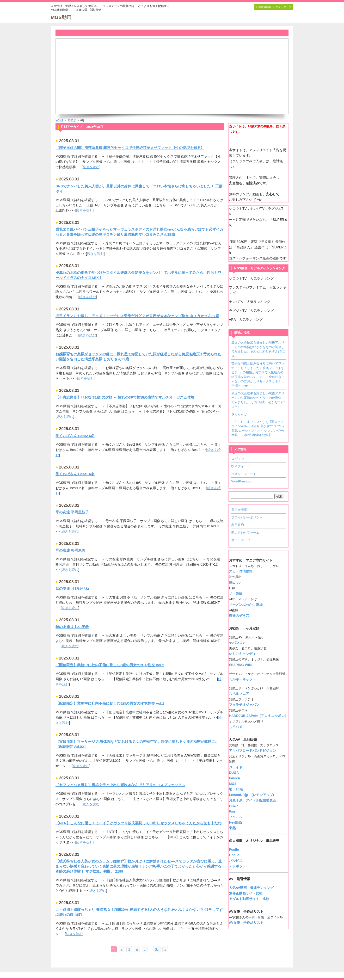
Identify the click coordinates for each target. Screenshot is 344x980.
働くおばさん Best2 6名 (75, 436)
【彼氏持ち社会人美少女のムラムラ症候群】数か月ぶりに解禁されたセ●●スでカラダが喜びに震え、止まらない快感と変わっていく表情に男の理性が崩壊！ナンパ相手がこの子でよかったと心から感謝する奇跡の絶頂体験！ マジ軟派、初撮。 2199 (139, 866)
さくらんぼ (239, 414)
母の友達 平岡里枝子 (72, 512)
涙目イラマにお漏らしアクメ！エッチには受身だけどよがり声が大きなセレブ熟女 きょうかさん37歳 (137, 316)
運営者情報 (239, 510)
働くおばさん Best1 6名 (75, 474)
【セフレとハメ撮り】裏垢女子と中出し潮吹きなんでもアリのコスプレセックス (120, 785)
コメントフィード (244, 474)
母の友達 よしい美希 (72, 627)
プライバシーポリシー (247, 517)
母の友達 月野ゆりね (72, 589)
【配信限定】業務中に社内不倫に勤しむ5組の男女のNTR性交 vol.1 (110, 703)
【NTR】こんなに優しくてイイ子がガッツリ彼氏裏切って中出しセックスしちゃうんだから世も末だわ (138, 823)
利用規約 (238, 525)
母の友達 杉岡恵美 (70, 550)
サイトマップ (241, 540)
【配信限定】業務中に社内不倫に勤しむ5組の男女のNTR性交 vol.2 (110, 665)
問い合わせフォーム (245, 533)
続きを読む (91, 167)
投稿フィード (241, 466)
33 (157, 949)
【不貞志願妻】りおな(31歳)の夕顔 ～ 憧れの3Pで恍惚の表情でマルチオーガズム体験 (125, 397)
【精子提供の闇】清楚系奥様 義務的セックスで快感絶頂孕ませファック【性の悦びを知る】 (130, 148)
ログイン (238, 459)
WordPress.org (242, 481)
